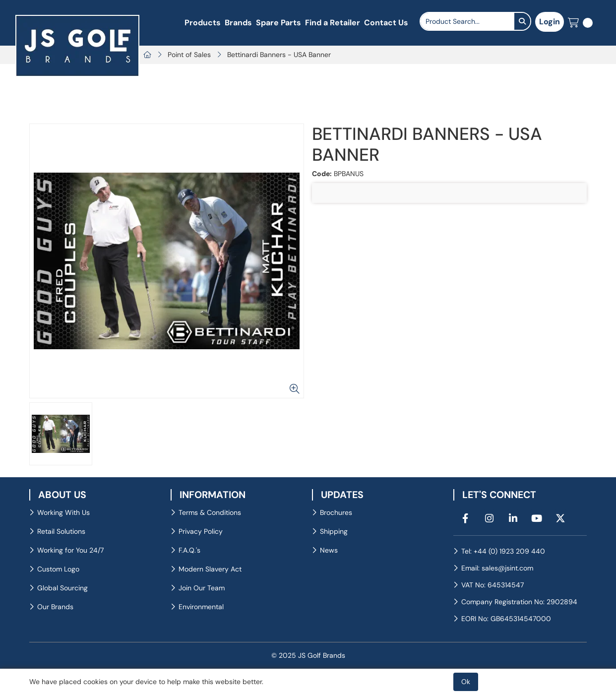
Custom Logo (58, 569)
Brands (238, 23)
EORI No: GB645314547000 (506, 619)
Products (203, 23)
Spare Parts (278, 23)
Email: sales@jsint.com (497, 568)
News (329, 550)
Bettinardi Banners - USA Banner (279, 55)
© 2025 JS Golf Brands (308, 655)
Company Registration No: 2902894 (519, 602)
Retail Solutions (61, 531)
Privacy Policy (201, 531)
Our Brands (55, 607)
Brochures (336, 512)
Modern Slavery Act (210, 569)
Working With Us (63, 512)
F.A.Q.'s (189, 550)
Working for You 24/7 (70, 550)
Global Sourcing (62, 588)
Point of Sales (189, 55)
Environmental (201, 607)
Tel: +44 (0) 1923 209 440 (503, 551)
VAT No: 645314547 (493, 585)
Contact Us (386, 23)
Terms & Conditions (210, 512)
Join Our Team (202, 588)
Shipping (334, 531)
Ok (466, 682)
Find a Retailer (333, 23)
